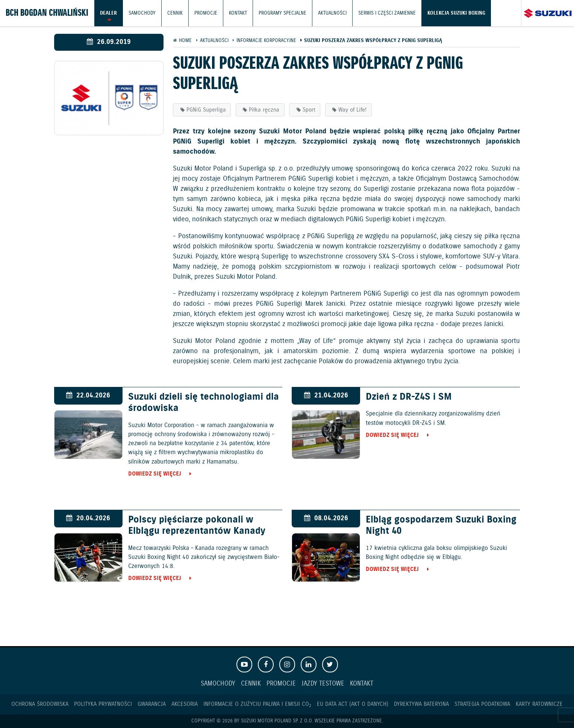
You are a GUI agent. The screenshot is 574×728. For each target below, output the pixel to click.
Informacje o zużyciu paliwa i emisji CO (257, 704)
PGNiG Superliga (206, 110)
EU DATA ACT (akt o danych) (353, 704)
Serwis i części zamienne (387, 13)
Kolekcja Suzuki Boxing (456, 13)
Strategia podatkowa (482, 704)
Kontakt (238, 13)
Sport (309, 110)
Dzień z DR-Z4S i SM (409, 397)
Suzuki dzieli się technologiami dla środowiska (204, 403)
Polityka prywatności (103, 704)
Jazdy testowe (323, 684)
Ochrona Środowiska (40, 704)
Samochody (142, 13)
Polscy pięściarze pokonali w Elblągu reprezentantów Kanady (197, 526)
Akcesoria (185, 704)
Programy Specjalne (282, 13)
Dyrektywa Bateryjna (421, 704)
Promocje (206, 13)
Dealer (108, 13)
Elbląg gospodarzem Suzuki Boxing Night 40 (441, 526)
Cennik (175, 13)
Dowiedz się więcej (155, 474)
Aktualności (332, 13)
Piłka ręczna (264, 110)
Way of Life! (352, 110)
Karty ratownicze (539, 704)
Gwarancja (152, 704)
